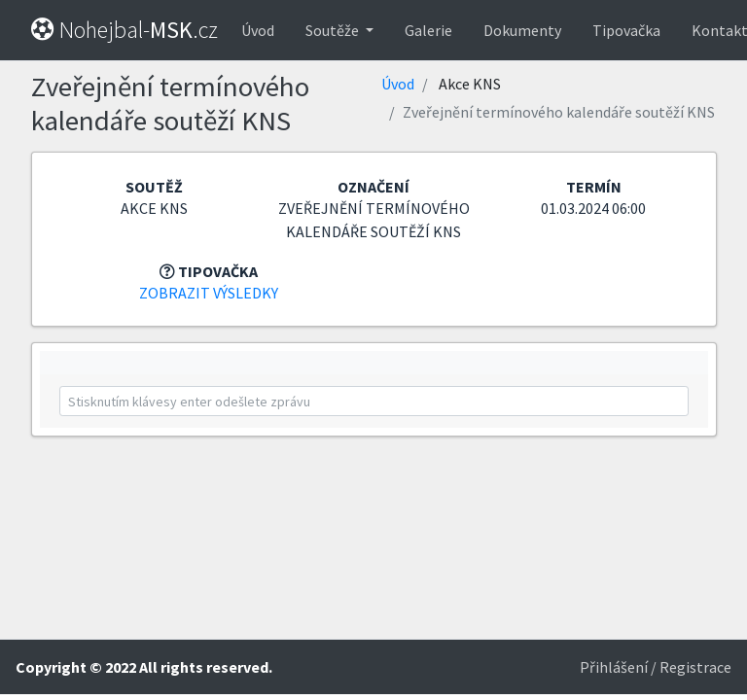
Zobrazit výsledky (209, 293)
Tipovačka (626, 30)
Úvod (258, 30)
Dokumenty (522, 30)
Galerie (428, 30)
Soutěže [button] (334, 30)
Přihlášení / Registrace (656, 667)
